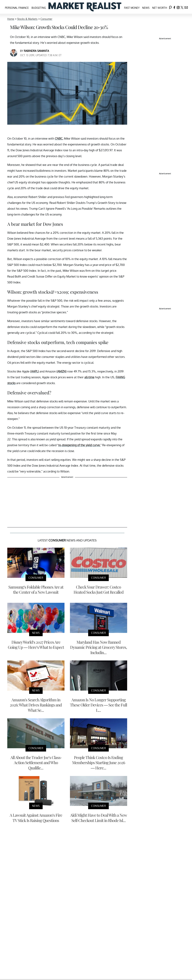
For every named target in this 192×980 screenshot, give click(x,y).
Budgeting (39, 8)
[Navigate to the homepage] (85, 7)
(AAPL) (35, 371)
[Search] (170, 7)
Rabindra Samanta (36, 51)
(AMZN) (61, 371)
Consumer (46, 19)
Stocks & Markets (27, 19)
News (146, 8)
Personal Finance (17, 8)
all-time (89, 377)
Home (11, 19)
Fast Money (132, 8)
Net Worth (160, 8)
